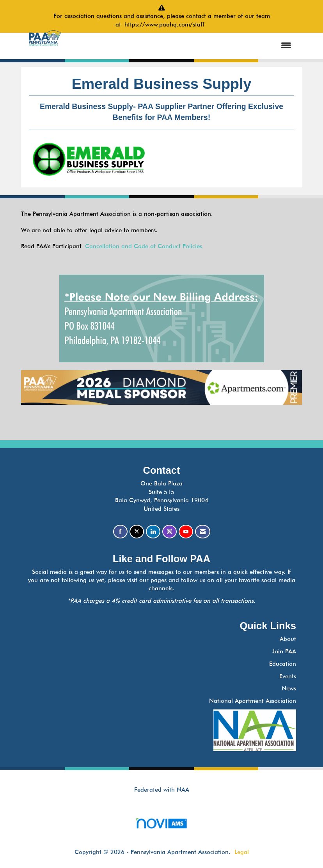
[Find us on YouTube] (186, 532)
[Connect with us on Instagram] (169, 532)
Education (283, 664)
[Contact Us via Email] (203, 532)
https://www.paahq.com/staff (166, 25)
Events (288, 676)
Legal (242, 852)
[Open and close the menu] (184, 46)
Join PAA (284, 651)
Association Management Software (161, 826)
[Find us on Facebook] (120, 532)
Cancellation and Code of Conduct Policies (144, 246)
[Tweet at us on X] (137, 532)
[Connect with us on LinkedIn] (153, 532)
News (289, 688)
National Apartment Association (253, 701)
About (288, 639)
